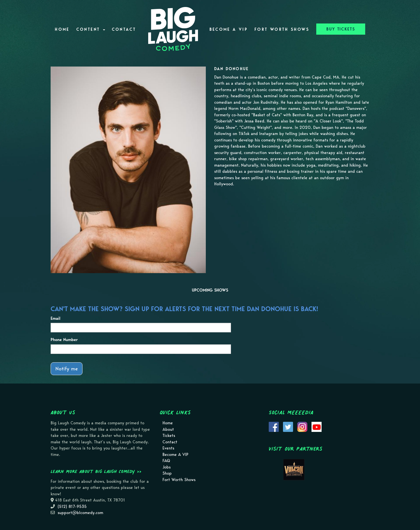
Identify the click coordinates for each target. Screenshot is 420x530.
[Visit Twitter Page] (288, 426)
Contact (124, 29)
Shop (167, 473)
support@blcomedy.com (80, 513)
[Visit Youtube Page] (317, 426)
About (168, 429)
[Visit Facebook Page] (274, 426)
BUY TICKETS (341, 29)
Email (56, 318)
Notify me (67, 369)
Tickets (169, 436)
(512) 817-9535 (72, 507)
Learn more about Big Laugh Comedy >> (96, 471)
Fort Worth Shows (282, 29)
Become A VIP (229, 29)
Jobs (167, 467)
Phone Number (64, 340)
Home (62, 29)
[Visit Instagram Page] (302, 426)
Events (168, 448)
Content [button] (91, 29)
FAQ (166, 461)
